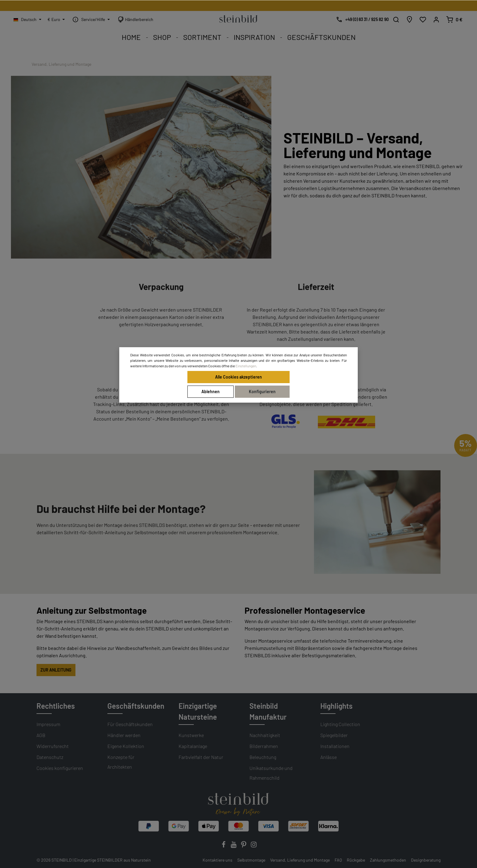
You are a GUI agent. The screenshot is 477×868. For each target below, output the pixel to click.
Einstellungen (246, 366)
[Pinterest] (244, 846)
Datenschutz (50, 757)
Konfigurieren (262, 392)
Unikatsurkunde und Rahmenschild (271, 773)
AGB (41, 735)
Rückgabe (356, 860)
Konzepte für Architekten (121, 762)
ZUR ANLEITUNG (56, 670)
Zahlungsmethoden (388, 860)
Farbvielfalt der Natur (201, 757)
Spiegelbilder (334, 735)
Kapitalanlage (193, 746)
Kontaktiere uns (218, 860)
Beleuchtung (263, 757)
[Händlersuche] (409, 19)
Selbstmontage (251, 860)
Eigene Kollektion (126, 746)
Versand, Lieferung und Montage (300, 860)
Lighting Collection (340, 724)
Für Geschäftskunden (130, 724)
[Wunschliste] (423, 19)
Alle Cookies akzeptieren (238, 377)
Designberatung (426, 860)
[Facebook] (224, 846)
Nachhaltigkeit (265, 735)
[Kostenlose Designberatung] (361, 19)
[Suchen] (396, 19)
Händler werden (124, 735)
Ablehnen (211, 392)
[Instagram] (254, 846)
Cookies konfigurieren (60, 768)
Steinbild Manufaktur (268, 711)
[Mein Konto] (436, 19)
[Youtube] (234, 846)
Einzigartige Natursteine (198, 711)
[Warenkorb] (454, 19)
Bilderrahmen (264, 746)
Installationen (335, 746)
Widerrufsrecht (53, 746)
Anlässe (329, 757)
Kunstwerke (191, 735)
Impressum (48, 724)
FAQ (338, 860)
